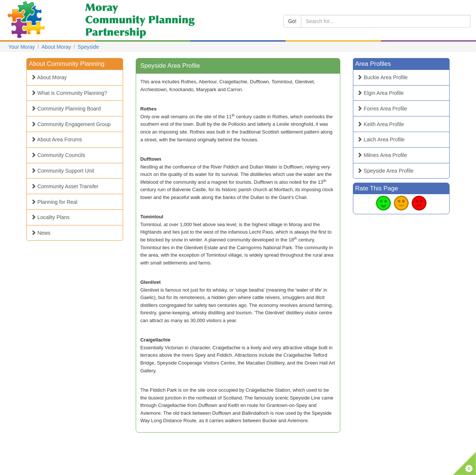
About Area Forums (57, 139)
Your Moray (22, 47)
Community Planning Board (66, 109)
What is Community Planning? (69, 93)
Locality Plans (50, 217)
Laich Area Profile (381, 139)
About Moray (56, 47)
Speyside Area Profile (385, 171)
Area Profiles (373, 64)
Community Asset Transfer (65, 186)
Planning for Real (54, 202)
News (41, 233)
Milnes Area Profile (382, 155)
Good (383, 203)
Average (401, 203)
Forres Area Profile (382, 109)
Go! (292, 21)
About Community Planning (67, 64)
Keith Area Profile (380, 124)
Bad (419, 203)
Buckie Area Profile (382, 77)
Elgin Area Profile (380, 93)
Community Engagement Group (71, 124)
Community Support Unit (62, 171)
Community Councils (58, 155)
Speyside (89, 47)
